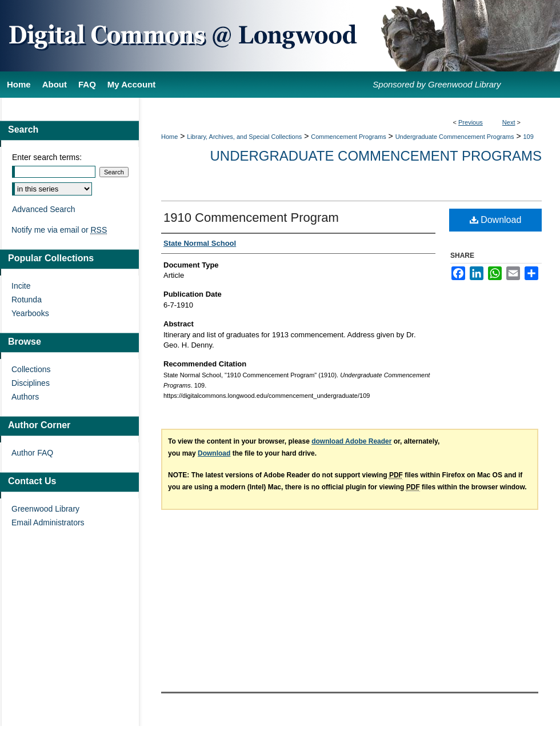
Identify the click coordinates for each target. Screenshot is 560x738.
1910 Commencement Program (251, 218)
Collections (31, 369)
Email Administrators (48, 522)
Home (169, 137)
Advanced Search (44, 209)
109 (528, 137)
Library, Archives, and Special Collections (244, 137)
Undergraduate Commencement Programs (455, 137)
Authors (25, 397)
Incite (21, 286)
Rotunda (27, 300)
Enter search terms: (47, 157)
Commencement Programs (348, 137)
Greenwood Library (45, 509)
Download (496, 220)
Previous (471, 122)
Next (509, 122)
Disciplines (31, 383)
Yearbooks (30, 313)
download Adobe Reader (351, 441)
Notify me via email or (59, 230)
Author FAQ (32, 453)
